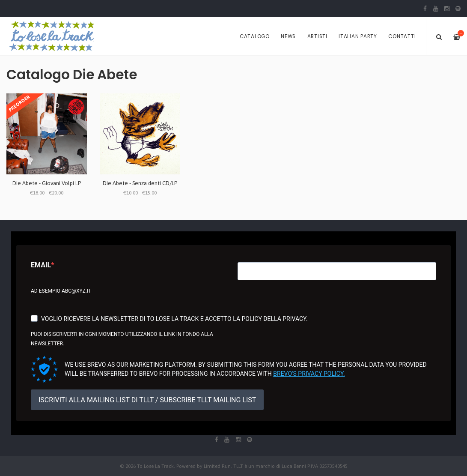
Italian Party (358, 36)
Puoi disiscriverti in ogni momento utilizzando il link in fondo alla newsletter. (122, 339)
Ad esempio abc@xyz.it (61, 291)
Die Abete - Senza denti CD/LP (140, 183)
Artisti (317, 36)
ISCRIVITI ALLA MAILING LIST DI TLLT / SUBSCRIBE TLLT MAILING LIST (147, 400)
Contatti (402, 36)
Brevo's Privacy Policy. (309, 374)
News (288, 36)
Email (41, 265)
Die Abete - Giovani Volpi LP (47, 183)
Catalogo (255, 36)
